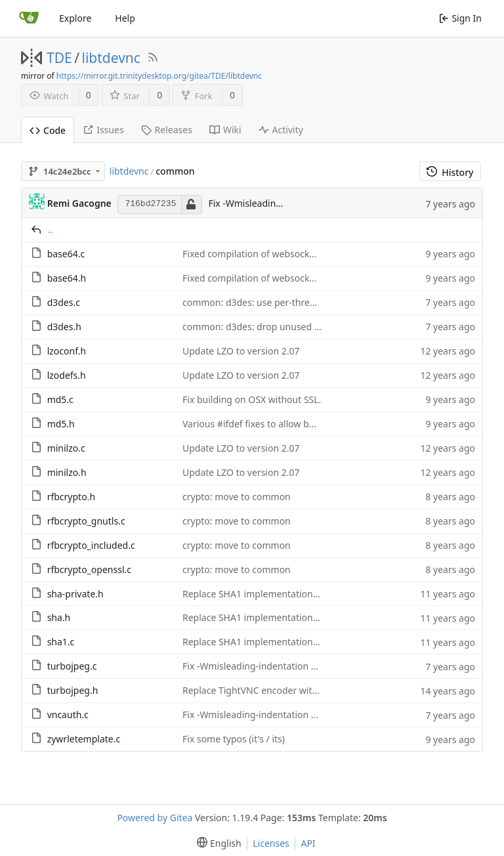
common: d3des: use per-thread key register (278, 302)
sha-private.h (75, 594)
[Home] (29, 18)
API (308, 843)
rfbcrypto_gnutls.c (86, 521)
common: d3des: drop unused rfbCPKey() (271, 327)
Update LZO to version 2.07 (241, 351)
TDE (59, 58)
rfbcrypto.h (71, 497)
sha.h (59, 617)
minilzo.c (66, 448)
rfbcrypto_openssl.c (89, 569)
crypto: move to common (237, 497)
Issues (103, 130)
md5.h (61, 424)
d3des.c (64, 302)
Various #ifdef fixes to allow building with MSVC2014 (295, 424)
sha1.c (61, 642)
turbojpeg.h (73, 690)
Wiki (225, 130)
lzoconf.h (67, 351)
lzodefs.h (67, 375)
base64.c (66, 254)
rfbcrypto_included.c (91, 545)
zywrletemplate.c (84, 739)
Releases (167, 130)
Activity (281, 130)
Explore (75, 18)
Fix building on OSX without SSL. (252, 399)
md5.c (60, 399)
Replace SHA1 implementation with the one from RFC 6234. (310, 594)
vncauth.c (68, 715)
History (450, 172)
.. (51, 229)
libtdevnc (111, 58)
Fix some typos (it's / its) (234, 739)
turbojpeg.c (72, 666)
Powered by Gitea (155, 818)
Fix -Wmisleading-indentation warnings (267, 666)
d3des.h (64, 327)
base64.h (67, 278)
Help (125, 18)
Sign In (460, 18)
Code (48, 130)
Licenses (271, 843)
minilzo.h (67, 472)
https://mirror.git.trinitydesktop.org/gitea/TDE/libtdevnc (159, 76)
